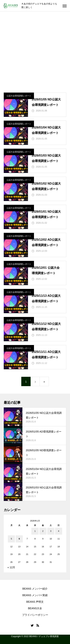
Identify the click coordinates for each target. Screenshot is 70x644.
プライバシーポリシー (35, 615)
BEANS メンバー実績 (35, 595)
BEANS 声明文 (35, 602)
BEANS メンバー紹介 (35, 589)
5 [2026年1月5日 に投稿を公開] (11, 539)
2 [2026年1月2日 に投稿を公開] (43, 531)
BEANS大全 (35, 608)
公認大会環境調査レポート (19, 96)
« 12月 (11, 567)
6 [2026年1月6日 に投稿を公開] (19, 539)
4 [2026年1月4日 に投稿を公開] (59, 531)
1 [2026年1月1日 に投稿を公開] (35, 531)
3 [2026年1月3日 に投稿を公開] (51, 531)
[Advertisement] (35, 48)
